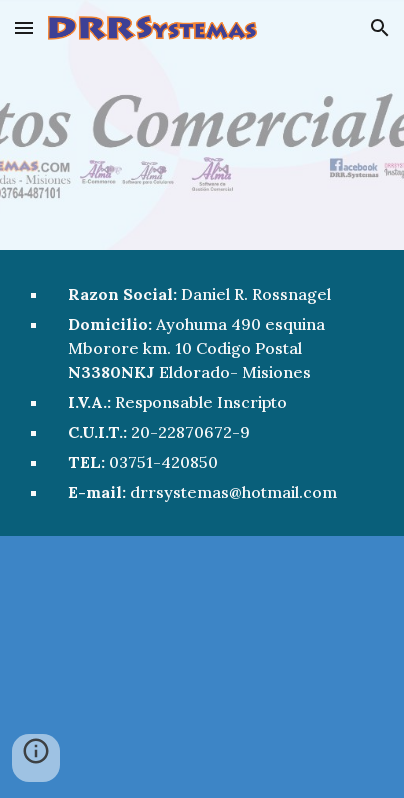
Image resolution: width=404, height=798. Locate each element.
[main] (202, 393)
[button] (24, 27)
